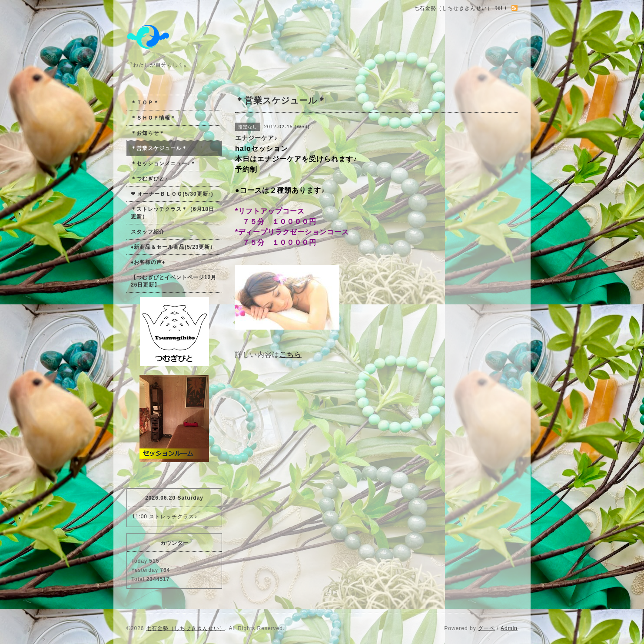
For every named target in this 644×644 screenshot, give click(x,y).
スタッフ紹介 (148, 232)
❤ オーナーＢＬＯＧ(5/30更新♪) (172, 194)
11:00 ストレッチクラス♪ (165, 517)
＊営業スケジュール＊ (159, 148)
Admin (509, 628)
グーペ (486, 628)
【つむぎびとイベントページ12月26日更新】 (174, 281)
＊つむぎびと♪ (149, 179)
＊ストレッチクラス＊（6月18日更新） (173, 213)
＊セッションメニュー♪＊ (163, 164)
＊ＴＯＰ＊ (145, 103)
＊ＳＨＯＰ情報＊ (153, 118)
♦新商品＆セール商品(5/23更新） (173, 247)
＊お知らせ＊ (148, 133)
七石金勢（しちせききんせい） (186, 628)
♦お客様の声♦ (148, 262)
